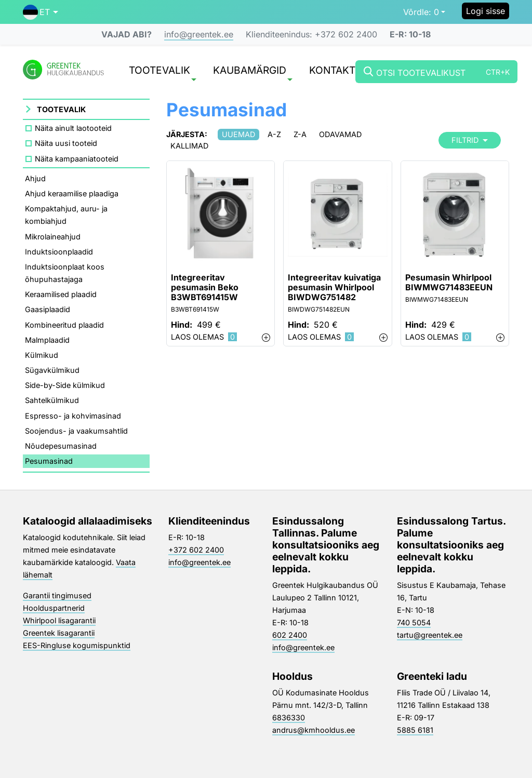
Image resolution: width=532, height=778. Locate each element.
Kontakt (332, 71)
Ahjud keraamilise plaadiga (72, 193)
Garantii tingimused (57, 595)
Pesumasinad (49, 461)
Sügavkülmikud (52, 370)
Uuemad (238, 134)
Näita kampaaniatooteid (77, 159)
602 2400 (290, 635)
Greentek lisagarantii (59, 633)
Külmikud (42, 355)
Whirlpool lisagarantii (59, 620)
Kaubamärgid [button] (253, 72)
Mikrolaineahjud (53, 237)
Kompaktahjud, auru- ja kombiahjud (66, 215)
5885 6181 (415, 730)
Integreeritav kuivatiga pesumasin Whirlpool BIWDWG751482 (334, 287)
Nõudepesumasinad (61, 446)
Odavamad (340, 134)
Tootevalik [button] (163, 72)
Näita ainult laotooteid (73, 128)
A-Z (274, 134)
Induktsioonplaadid (59, 252)
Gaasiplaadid (48, 309)
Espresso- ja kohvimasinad (73, 416)
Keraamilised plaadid (61, 294)
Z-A (300, 134)
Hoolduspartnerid (54, 608)
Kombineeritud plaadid (64, 325)
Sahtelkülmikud (52, 400)
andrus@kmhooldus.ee (314, 730)
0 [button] (421, 12)
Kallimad (189, 146)
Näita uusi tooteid (66, 143)
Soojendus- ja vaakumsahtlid (76, 431)
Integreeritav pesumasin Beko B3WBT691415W (205, 287)
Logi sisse (486, 11)
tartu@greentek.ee (430, 635)
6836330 (289, 717)
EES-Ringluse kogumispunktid (77, 645)
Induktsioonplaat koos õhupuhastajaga (65, 273)
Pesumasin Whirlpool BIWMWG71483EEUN (449, 283)
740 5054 (414, 622)
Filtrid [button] (470, 140)
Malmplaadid (47, 340)
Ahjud (35, 178)
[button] (41, 12)
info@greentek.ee (199, 34)
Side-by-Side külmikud (65, 385)
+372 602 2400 (196, 550)
